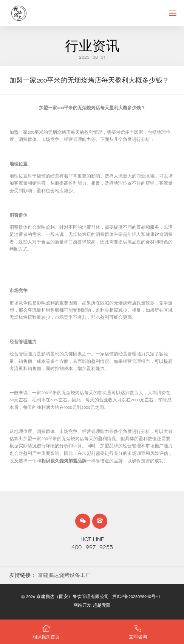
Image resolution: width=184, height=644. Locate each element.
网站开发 (82, 605)
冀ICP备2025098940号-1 (136, 597)
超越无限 (102, 605)
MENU (176, 13)
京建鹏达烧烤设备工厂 (64, 575)
